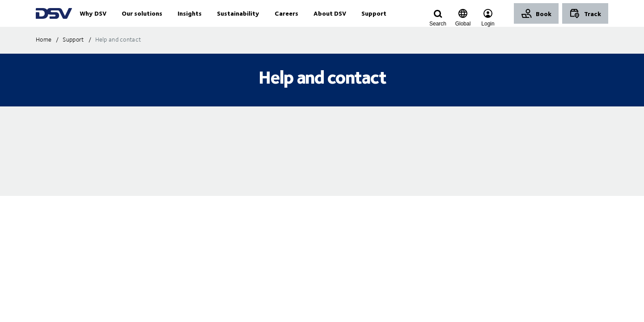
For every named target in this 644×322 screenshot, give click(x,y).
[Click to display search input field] (438, 24)
